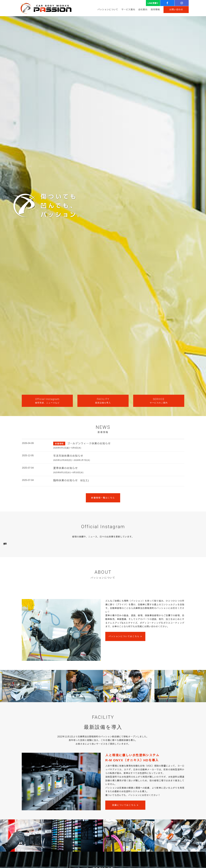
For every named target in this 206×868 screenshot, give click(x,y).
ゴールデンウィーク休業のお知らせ (89, 443)
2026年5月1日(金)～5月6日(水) (67, 448)
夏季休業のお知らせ (65, 468)
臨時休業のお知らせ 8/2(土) (71, 480)
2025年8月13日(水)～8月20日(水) (68, 472)
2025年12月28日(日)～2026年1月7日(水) (72, 460)
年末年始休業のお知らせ (68, 456)
